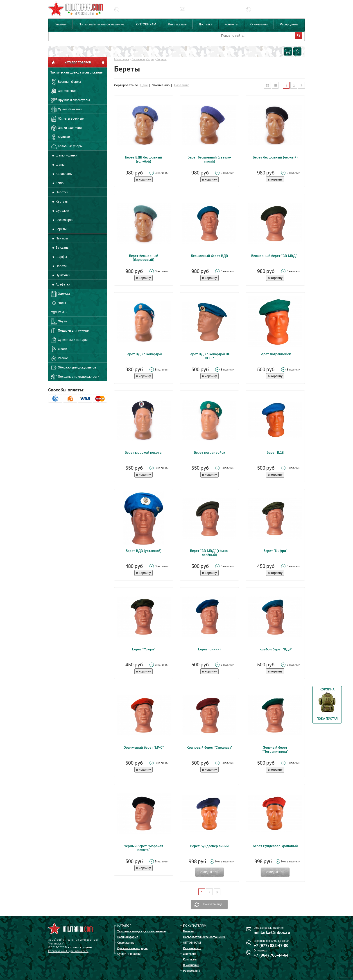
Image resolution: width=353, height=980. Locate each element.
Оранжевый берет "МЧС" (144, 747)
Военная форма (66, 82)
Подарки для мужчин (70, 331)
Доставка (206, 24)
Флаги (59, 349)
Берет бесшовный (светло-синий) (209, 159)
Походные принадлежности (75, 377)
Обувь (59, 321)
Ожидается (209, 872)
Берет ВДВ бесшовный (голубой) (144, 159)
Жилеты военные (67, 119)
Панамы (61, 238)
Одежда (60, 294)
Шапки (60, 164)
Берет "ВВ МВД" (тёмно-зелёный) (209, 553)
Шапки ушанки (66, 155)
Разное (59, 358)
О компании (259, 24)
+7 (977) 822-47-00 (139, 13)
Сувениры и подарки (69, 340)
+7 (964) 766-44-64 (271, 955)
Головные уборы (67, 146)
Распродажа (289, 24)
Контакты (231, 24)
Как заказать (177, 24)
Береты (61, 229)
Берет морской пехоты (144, 452)
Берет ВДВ (275, 452)
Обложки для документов (73, 368)
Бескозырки (64, 220)
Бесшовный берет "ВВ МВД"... (275, 256)
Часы (58, 303)
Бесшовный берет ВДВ (209, 256)
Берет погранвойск (275, 354)
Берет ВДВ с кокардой (144, 354)
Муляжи (60, 137)
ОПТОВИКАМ (146, 24)
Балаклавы (64, 174)
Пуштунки (63, 275)
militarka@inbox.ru (205, 13)
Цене (144, 85)
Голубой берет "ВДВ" (275, 649)
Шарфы (61, 257)
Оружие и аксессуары (70, 100)
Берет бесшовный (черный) (275, 157)
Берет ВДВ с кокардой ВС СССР (209, 356)
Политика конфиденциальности (68, 951)
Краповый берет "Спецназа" (209, 747)
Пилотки (62, 192)
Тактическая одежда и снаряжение (76, 72)
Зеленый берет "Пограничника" (275, 749)
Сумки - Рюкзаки (66, 109)
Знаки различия (66, 128)
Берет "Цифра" (275, 551)
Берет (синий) (209, 649)
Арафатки (63, 284)
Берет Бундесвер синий (209, 846)
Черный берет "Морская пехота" (144, 848)
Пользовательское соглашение (101, 24)
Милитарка (122, 59)
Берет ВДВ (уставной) (144, 551)
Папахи (61, 266)
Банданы (62, 247)
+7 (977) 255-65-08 (271, 13)
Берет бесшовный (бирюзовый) (144, 258)
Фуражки (62, 211)
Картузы (62, 201)
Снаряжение (63, 91)
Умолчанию (161, 85)
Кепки (60, 183)
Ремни (59, 312)
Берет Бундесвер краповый (275, 846)
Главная (60, 24)
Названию (182, 85)
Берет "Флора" (144, 649)
